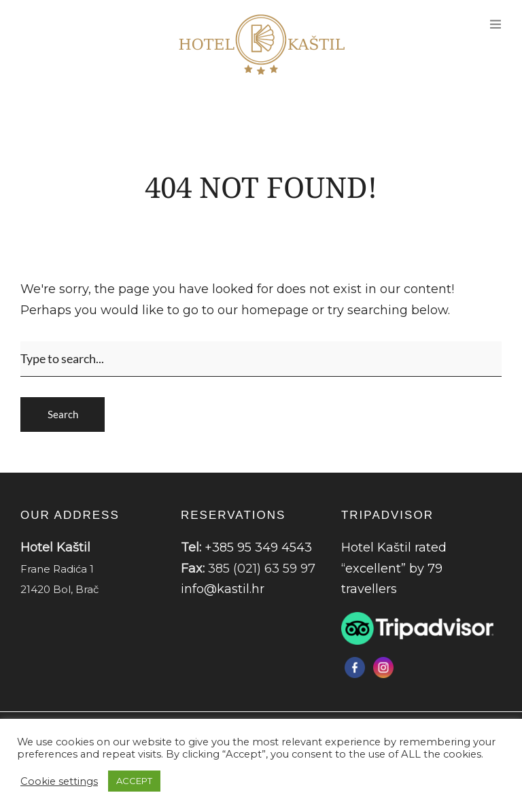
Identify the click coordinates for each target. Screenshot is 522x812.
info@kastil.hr (223, 589)
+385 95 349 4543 (258, 547)
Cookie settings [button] (59, 781)
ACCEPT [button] (134, 781)
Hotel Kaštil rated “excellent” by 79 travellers (394, 568)
